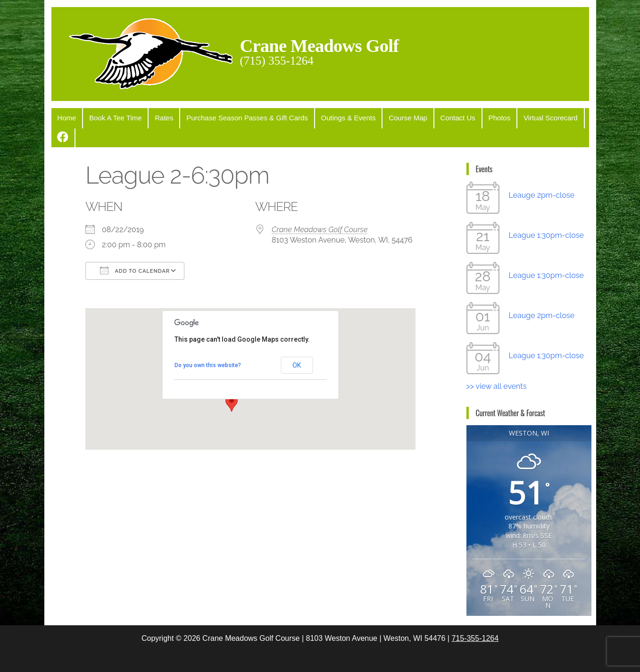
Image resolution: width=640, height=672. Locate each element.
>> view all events (497, 366)
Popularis (390, 656)
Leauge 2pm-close (542, 175)
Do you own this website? (208, 345)
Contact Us (440, 117)
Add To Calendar (135, 250)
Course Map (393, 117)
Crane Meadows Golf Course (320, 209)
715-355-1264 (475, 618)
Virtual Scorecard (528, 117)
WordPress (322, 656)
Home (66, 117)
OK (297, 345)
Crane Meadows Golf (323, 46)
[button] (232, 383)
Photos (479, 117)
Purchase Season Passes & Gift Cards (238, 117)
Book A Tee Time (112, 117)
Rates (157, 117)
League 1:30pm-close (546, 215)
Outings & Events (336, 117)
